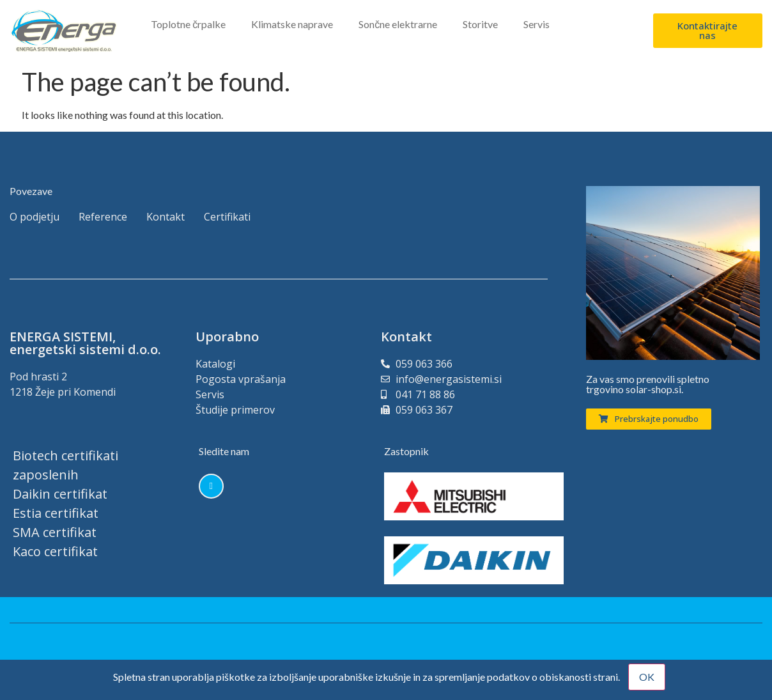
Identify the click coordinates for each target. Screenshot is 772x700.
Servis (537, 24)
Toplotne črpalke (188, 24)
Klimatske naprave (292, 24)
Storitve (480, 24)
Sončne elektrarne (398, 24)
